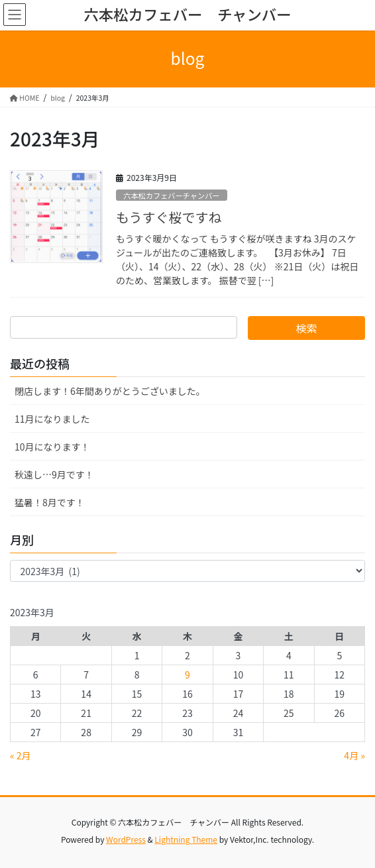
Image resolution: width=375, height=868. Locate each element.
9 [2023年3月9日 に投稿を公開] (187, 675)
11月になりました (52, 419)
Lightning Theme (186, 839)
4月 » (354, 755)
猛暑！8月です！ (50, 502)
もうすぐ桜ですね (169, 217)
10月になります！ (52, 447)
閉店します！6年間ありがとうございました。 (110, 391)
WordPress (126, 839)
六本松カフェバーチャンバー (171, 195)
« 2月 (21, 755)
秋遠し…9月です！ (54, 474)
